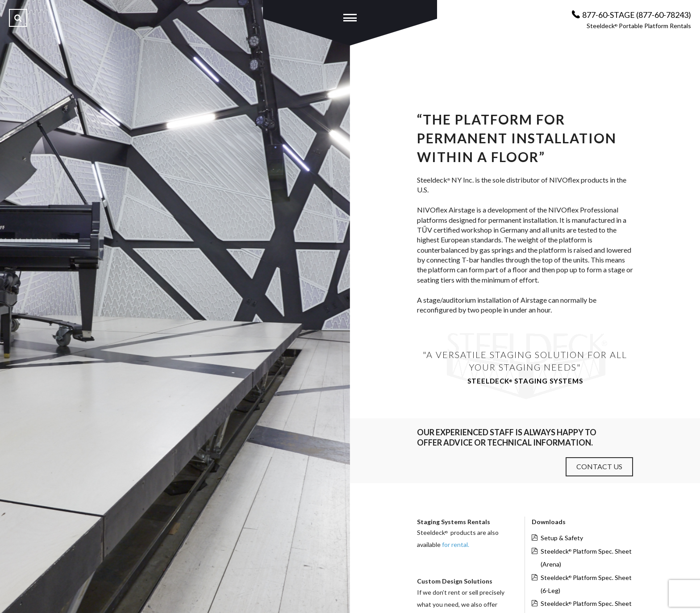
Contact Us (599, 466)
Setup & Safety (562, 538)
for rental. (456, 544)
